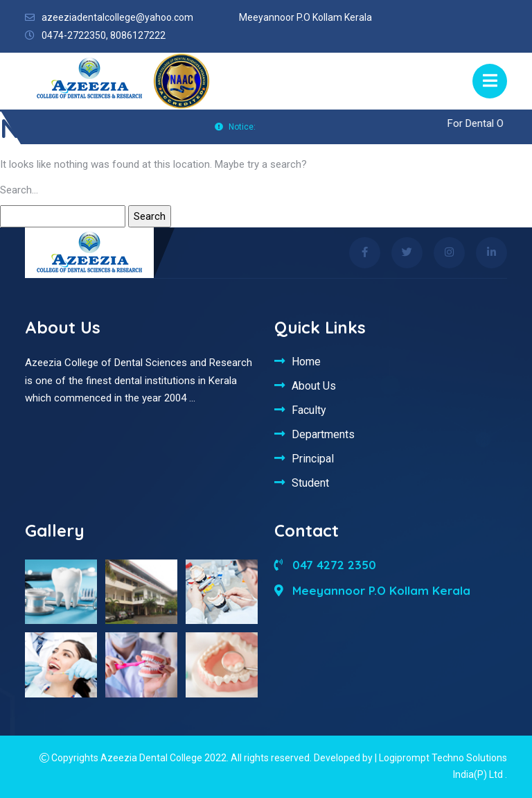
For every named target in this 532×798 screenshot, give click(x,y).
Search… (19, 190)
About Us (314, 385)
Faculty (309, 410)
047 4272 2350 (325, 565)
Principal (313, 458)
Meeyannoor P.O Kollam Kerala (372, 590)
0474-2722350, (75, 35)
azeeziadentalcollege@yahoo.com (117, 17)
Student (310, 483)
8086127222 (138, 35)
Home (306, 361)
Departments (323, 434)
